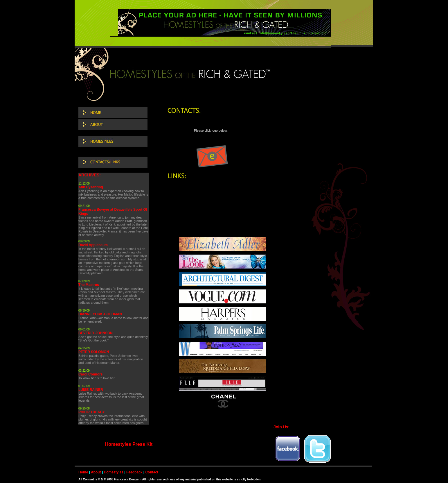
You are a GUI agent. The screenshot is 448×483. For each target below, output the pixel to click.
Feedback (134, 472)
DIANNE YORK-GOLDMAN (100, 314)
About (96, 472)
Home (83, 472)
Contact (152, 472)
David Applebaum (93, 245)
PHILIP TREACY (92, 412)
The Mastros (89, 285)
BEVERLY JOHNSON (96, 333)
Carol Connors (90, 374)
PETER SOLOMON (94, 352)
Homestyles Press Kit (129, 444)
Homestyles (114, 472)
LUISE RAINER (91, 390)
